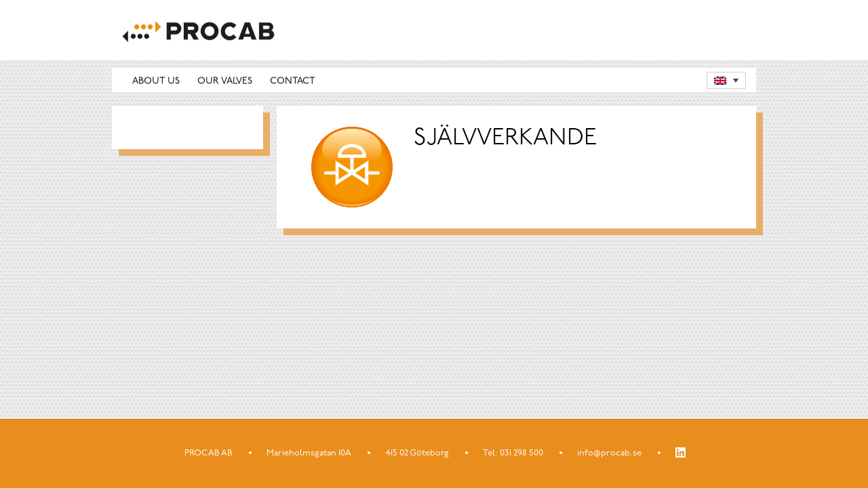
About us (156, 81)
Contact (293, 81)
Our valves (225, 81)
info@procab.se (609, 453)
